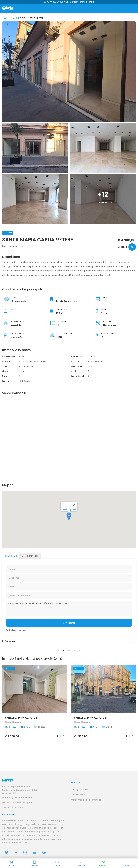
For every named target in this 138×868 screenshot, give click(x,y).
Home (5, 18)
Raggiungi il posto (70, 517)
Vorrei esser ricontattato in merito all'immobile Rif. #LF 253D (69, 608)
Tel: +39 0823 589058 (13, 808)
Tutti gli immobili (80, 789)
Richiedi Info (69, 623)
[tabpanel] (69, 646)
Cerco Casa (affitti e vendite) (87, 800)
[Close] (74, 513)
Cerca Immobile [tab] (30, 556)
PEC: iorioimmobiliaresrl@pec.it (18, 803)
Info (60, 736)
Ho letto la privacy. (18, 630)
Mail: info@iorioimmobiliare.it (17, 797)
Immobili (15, 18)
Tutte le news (78, 795)
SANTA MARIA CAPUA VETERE (21, 718)
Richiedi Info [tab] (11, 556)
